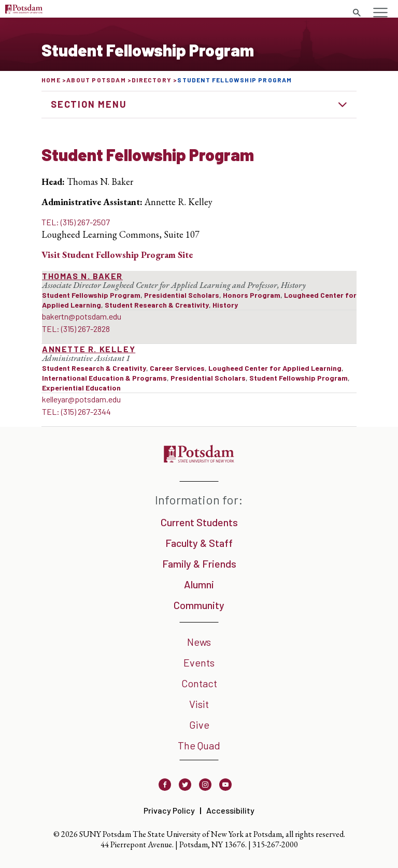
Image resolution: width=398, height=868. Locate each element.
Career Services (177, 368)
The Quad (199, 745)
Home (51, 80)
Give (199, 725)
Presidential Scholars (182, 295)
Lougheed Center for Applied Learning (275, 368)
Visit (199, 704)
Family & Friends (199, 563)
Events (199, 662)
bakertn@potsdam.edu (82, 316)
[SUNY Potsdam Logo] (24, 10)
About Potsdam (96, 80)
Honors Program (252, 295)
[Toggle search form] (357, 13)
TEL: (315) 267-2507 (76, 222)
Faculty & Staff (199, 543)
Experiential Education (81, 388)
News (199, 642)
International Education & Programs (104, 378)
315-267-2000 (275, 844)
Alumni (199, 584)
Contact (199, 683)
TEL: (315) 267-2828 (76, 329)
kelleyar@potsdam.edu (81, 399)
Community (199, 605)
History (225, 305)
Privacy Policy (169, 810)
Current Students (199, 522)
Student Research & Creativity (157, 305)
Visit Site (117, 255)
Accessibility (230, 810)
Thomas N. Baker (82, 276)
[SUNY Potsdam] (199, 459)
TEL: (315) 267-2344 (76, 411)
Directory (152, 80)
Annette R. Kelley (89, 349)
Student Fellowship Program (91, 295)
